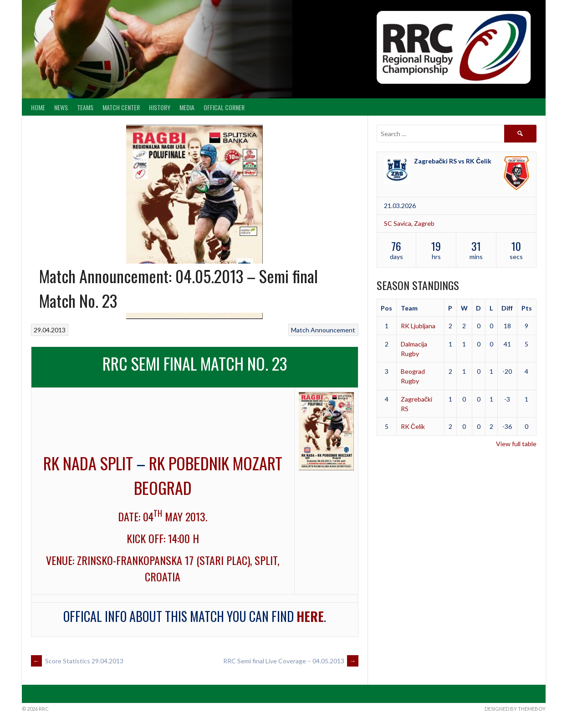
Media (187, 107)
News (61, 107)
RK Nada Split (88, 463)
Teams (85, 107)
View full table (516, 444)
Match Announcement (323, 330)
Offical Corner (224, 107)
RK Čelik (413, 426)
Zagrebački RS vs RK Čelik (453, 161)
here (310, 616)
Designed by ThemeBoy (515, 709)
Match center (121, 107)
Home (38, 107)
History (160, 107)
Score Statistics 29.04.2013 (77, 661)
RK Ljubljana (418, 326)
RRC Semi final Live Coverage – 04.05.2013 (291, 661)
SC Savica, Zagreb (409, 223)
